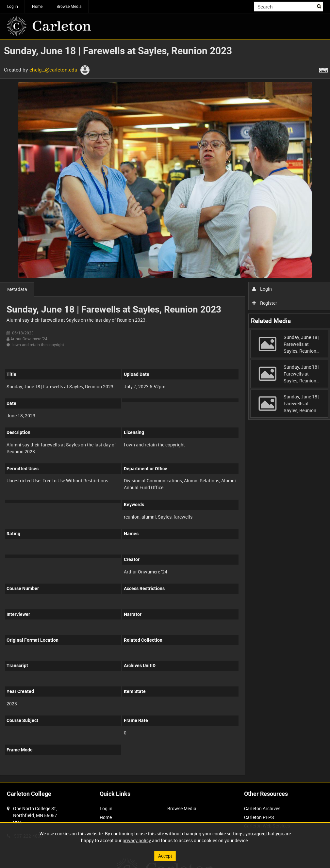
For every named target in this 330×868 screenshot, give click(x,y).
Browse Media (69, 6)
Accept (165, 856)
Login (262, 289)
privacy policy (137, 840)
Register (265, 303)
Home (37, 6)
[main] (165, 411)
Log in (13, 6)
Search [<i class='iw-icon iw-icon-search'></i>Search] (319, 6)
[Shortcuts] (323, 69)
